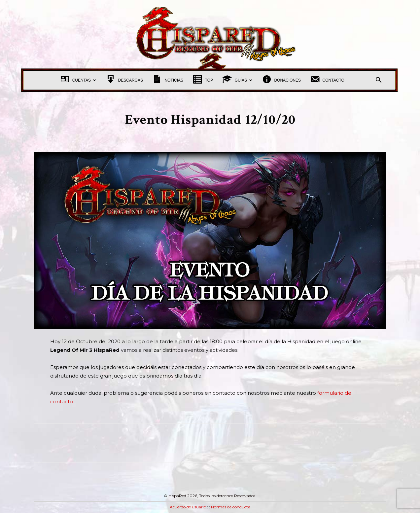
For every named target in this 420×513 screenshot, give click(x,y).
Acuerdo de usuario (188, 507)
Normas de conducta (231, 507)
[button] (378, 81)
